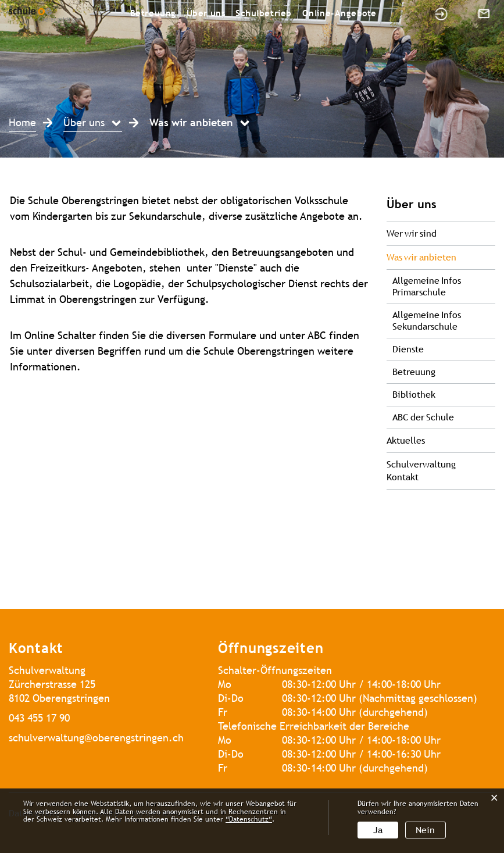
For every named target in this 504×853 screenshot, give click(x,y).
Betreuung (153, 13)
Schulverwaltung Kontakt (421, 471)
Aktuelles (406, 440)
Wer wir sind (412, 233)
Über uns (206, 13)
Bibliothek (414, 395)
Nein (425, 830)
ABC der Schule (423, 417)
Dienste (408, 349)
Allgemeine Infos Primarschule (427, 286)
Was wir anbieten (441, 257)
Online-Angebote (339, 13)
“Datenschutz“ (249, 819)
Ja (378, 830)
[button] (93, 124)
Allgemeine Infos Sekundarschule (427, 321)
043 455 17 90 (39, 718)
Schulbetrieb (264, 13)
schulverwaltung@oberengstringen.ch (96, 738)
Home (22, 122)
